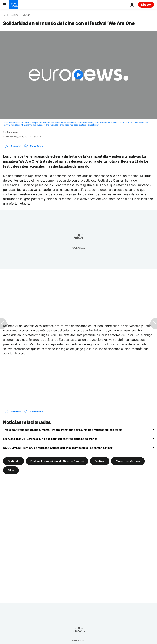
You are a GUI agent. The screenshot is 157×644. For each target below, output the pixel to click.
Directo (146, 5)
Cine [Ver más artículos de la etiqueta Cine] (11, 470)
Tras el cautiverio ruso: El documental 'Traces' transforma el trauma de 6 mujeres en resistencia (63, 430)
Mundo (26, 15)
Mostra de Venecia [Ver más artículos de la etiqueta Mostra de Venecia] (128, 461)
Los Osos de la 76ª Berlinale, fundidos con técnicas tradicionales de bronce (50, 439)
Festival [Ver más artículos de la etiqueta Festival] (100, 461)
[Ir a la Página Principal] (14, 5)
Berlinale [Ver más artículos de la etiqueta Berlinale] (14, 461)
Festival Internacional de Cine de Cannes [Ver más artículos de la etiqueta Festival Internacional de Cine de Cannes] (57, 461)
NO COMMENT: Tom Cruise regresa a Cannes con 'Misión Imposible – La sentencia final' (58, 448)
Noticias (14, 15)
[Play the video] (78, 75)
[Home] (4, 15)
